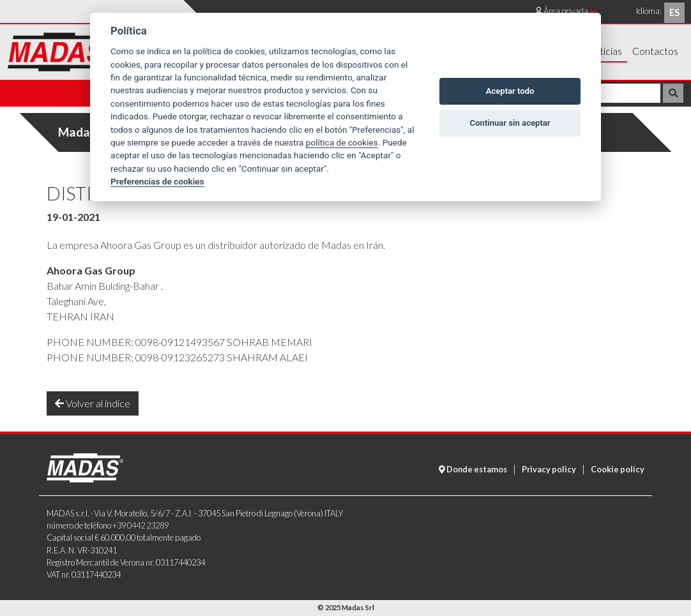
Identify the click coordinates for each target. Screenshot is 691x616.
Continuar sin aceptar (510, 123)
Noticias (604, 51)
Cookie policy (618, 469)
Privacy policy (549, 469)
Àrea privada (566, 11)
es (674, 12)
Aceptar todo (510, 91)
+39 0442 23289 (140, 525)
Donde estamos (473, 469)
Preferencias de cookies (157, 181)
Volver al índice (93, 403)
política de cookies (342, 142)
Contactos (655, 51)
